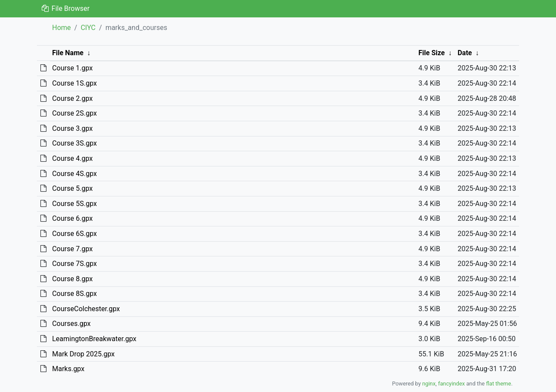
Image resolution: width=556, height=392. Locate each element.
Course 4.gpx (73, 158)
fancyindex (451, 384)
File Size (432, 53)
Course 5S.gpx (74, 204)
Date (465, 53)
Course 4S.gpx (74, 174)
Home (61, 28)
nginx (429, 384)
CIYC (88, 28)
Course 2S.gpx (74, 113)
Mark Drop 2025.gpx (83, 354)
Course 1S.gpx (74, 83)
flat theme (499, 384)
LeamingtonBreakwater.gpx (94, 339)
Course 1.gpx (73, 68)
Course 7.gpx (73, 249)
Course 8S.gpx (74, 294)
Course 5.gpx (73, 188)
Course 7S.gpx (74, 264)
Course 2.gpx (73, 98)
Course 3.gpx (73, 128)
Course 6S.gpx (74, 234)
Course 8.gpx (73, 279)
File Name (68, 53)
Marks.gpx (68, 369)
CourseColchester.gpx (86, 309)
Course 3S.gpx (74, 143)
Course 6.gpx (73, 218)
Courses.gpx (71, 324)
